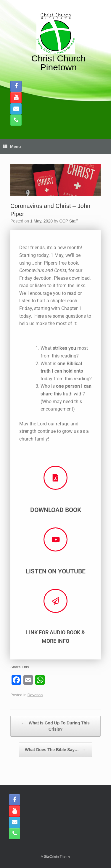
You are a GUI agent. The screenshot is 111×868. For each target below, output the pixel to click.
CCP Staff (69, 221)
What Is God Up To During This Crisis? (55, 726)
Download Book (56, 510)
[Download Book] (55, 478)
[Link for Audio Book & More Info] (55, 601)
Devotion (35, 695)
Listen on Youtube (56, 571)
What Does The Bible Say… (55, 750)
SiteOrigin (51, 856)
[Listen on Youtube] (55, 539)
